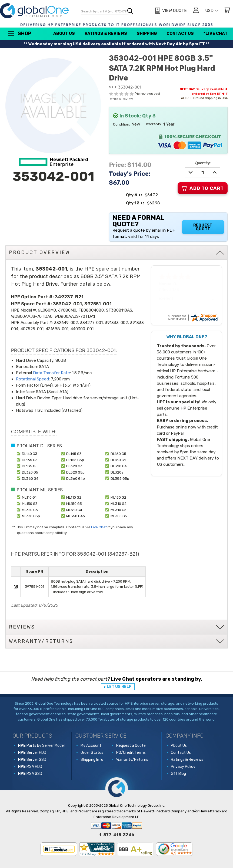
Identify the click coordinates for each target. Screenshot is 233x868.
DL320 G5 (30, 472)
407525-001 (32, 329)
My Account (91, 746)
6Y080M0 (67, 310)
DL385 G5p (120, 478)
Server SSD (32, 760)
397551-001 (98, 304)
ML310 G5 (119, 510)
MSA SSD (30, 774)
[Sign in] (196, 11)
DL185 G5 (30, 466)
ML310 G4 (74, 510)
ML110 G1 (29, 497)
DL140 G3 (30, 454)
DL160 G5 (118, 454)
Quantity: (203, 163)
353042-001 (67, 304)
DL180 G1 (118, 460)
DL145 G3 (74, 454)
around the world (200, 719)
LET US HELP (119, 687)
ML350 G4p (76, 516)
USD (211, 11)
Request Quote (203, 227)
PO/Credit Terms (131, 753)
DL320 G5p (75, 472)
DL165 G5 (30, 460)
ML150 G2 (118, 497)
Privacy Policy (183, 767)
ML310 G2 (119, 504)
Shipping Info (92, 760)
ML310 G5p (31, 516)
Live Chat (99, 527)
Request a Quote (131, 746)
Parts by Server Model (41, 746)
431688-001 (57, 329)
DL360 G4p (76, 478)
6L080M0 (47, 310)
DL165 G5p (75, 460)
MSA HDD (30, 767)
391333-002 (116, 323)
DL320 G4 (119, 466)
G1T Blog (178, 774)
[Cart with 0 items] (227, 11)
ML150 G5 (74, 504)
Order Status (92, 753)
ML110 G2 (74, 497)
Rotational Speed (32, 379)
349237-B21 (69, 297)
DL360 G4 (30, 478)
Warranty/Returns (132, 760)
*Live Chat (216, 33)
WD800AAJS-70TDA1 (75, 316)
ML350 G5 (119, 516)
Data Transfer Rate (51, 373)
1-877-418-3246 (117, 835)
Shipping (147, 33)
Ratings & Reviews (106, 33)
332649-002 (66, 323)
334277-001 (91, 323)
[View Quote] (170, 11)
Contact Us (180, 33)
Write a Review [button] (122, 99)
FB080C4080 (91, 310)
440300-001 (82, 329)
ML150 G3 (30, 504)
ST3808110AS (119, 310)
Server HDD (32, 753)
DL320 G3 (74, 466)
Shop (19, 34)
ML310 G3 (30, 510)
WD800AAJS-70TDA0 (32, 316)
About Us (64, 33)
